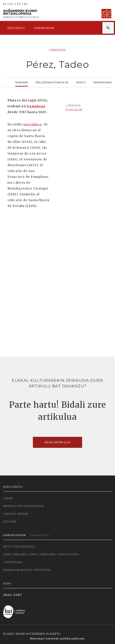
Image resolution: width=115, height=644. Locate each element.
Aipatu (81, 82)
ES (5, 4)
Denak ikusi (40, 535)
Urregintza (57, 50)
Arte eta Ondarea (19, 546)
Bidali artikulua (57, 442)
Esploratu (16, 28)
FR (19, 4)
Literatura (13, 562)
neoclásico (32, 124)
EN (26, 4)
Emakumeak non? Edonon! (27, 570)
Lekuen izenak (16, 514)
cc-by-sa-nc (74, 109)
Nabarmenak (44, 28)
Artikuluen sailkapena (24, 506)
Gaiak (8, 498)
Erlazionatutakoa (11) (52, 82)
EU (12, 4)
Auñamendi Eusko (21, 14)
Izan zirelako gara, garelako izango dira (41, 554)
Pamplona (36, 106)
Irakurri (22, 82)
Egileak (10, 521)
